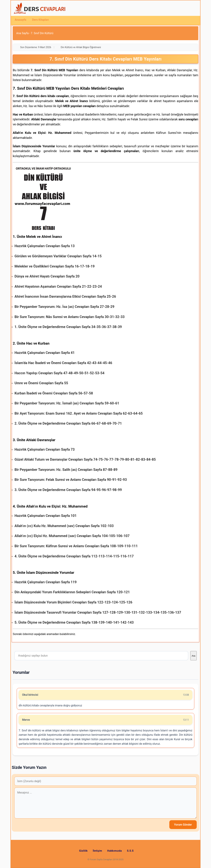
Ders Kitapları (40, 20)
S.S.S (130, 851)
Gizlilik (83, 851)
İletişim (97, 851)
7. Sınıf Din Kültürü (42, 33)
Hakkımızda (115, 851)
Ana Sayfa (22, 33)
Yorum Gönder (183, 825)
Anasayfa (20, 20)
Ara (194, 656)
